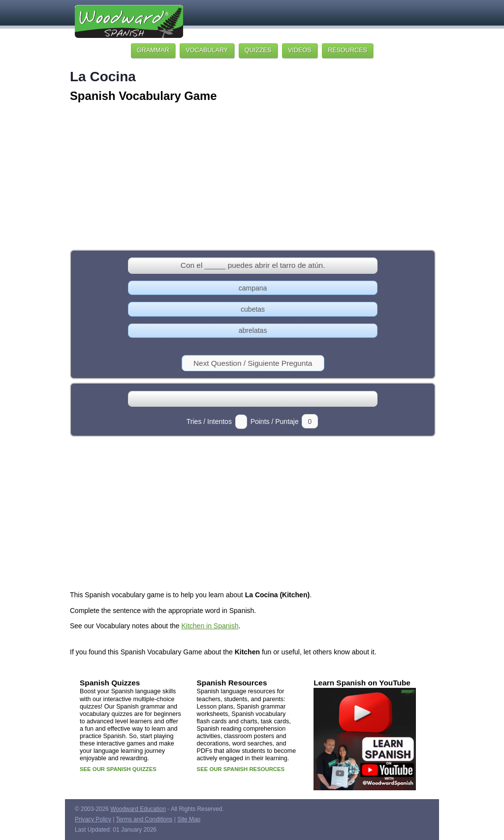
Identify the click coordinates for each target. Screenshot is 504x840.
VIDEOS (300, 50)
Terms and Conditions (144, 819)
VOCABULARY (207, 50)
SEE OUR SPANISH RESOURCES (241, 769)
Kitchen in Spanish (210, 626)
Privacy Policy (93, 819)
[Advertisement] (252, 177)
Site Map (189, 819)
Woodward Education (138, 809)
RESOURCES (347, 50)
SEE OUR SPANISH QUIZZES (118, 769)
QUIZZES (258, 50)
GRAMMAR (153, 50)
